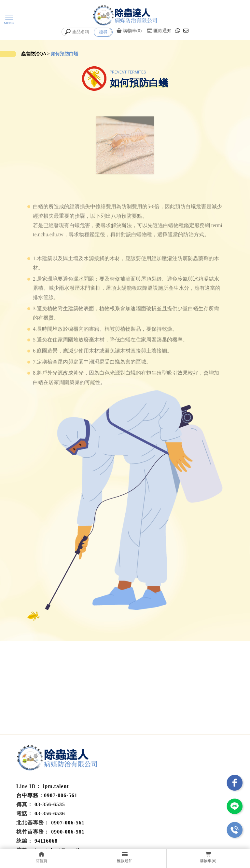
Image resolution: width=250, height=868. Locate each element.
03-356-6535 (50, 804)
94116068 (46, 841)
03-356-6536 (50, 814)
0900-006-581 (68, 832)
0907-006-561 (68, 823)
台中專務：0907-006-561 (47, 795)
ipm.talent (56, 786)
